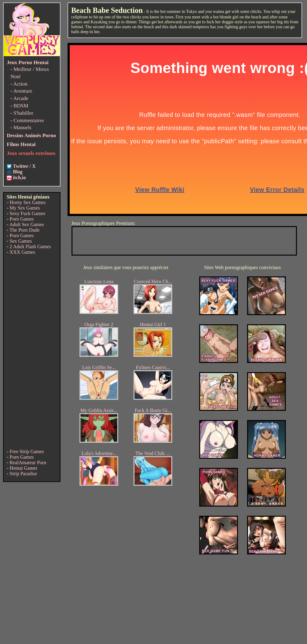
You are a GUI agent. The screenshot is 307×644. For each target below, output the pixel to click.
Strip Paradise (23, 474)
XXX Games (22, 252)
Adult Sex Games (27, 224)
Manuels (23, 127)
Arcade (21, 98)
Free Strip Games (27, 451)
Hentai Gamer (23, 468)
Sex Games (21, 241)
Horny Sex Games (27, 202)
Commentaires (29, 120)
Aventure (23, 91)
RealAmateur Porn (28, 463)
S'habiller (23, 113)
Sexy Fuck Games (27, 213)
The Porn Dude (25, 230)
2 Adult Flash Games (30, 247)
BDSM (21, 106)
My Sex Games (25, 208)
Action (20, 84)
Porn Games (22, 219)
